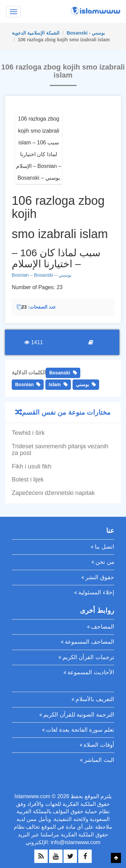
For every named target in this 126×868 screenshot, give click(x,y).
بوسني (82, 384)
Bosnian (24, 384)
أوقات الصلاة (99, 745)
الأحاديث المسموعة (91, 672)
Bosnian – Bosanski (32, 275)
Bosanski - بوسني (86, 33)
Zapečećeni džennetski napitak (53, 493)
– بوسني (62, 275)
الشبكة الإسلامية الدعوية (36, 33)
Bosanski (59, 373)
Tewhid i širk (28, 433)
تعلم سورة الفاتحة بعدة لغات (80, 730)
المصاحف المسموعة (90, 642)
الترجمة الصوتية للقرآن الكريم (79, 715)
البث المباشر (99, 760)
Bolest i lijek (28, 479)
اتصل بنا (104, 547)
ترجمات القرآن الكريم (88, 657)
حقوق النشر (100, 577)
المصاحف (103, 627)
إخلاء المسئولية (96, 592)
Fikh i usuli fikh (32, 466)
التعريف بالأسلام (95, 699)
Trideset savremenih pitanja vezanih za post (60, 450)
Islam (55, 384)
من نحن (105, 562)
